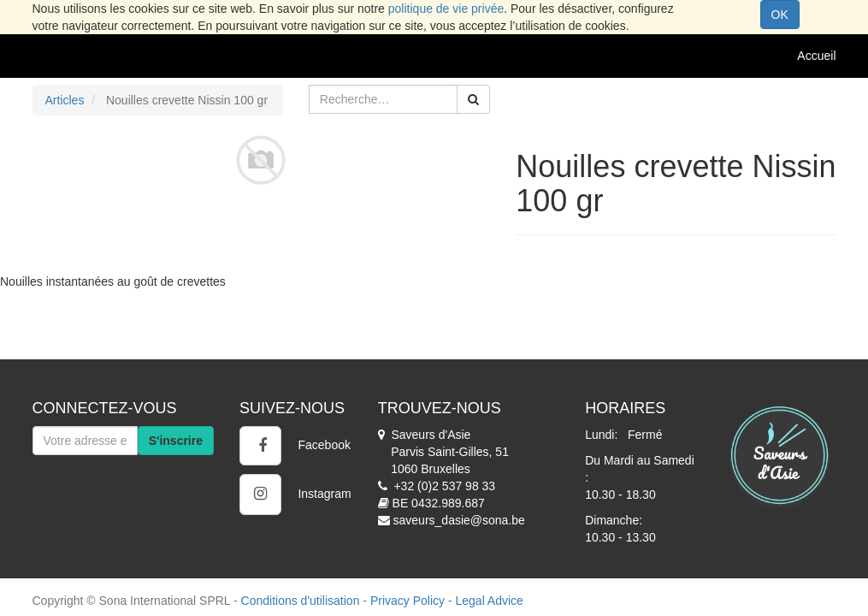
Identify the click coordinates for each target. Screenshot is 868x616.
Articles (65, 100)
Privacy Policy (407, 601)
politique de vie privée (446, 9)
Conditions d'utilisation (301, 601)
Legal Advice (489, 601)
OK (780, 15)
